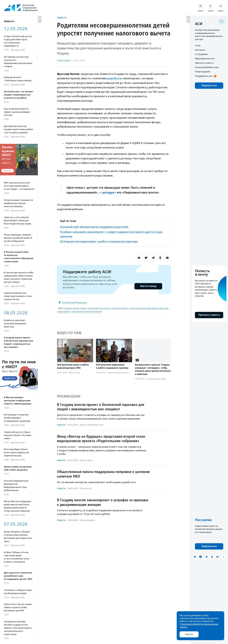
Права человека (87, 520)
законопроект (95, 308)
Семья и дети (64, 60)
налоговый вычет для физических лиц (149, 308)
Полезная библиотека (207, 67)
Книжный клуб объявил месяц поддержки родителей (94, 227)
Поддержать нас (204, 76)
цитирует (109, 192)
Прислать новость (204, 63)
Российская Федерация (75, 302)
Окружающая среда (156, 378)
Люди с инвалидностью (91, 424)
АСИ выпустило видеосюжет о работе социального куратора (99, 241)
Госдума (68, 308)
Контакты (200, 50)
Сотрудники (201, 54)
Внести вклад (148, 286)
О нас (198, 45)
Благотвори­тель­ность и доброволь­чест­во (128, 372)
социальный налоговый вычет (86, 311)
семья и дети (63, 311)
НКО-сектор (74, 372)
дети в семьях (80, 308)
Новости (62, 17)
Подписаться (209, 86)
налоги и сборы (120, 308)
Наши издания (202, 72)
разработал (115, 78)
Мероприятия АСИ (205, 59)
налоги (107, 308)
